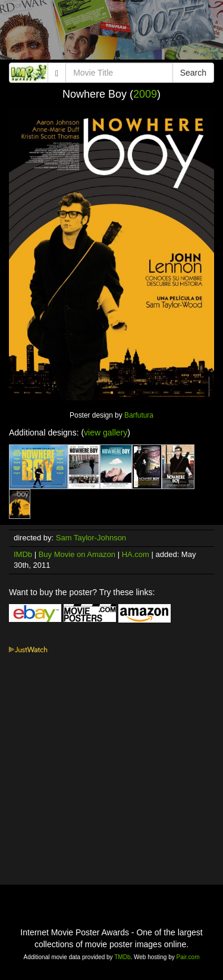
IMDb (23, 554)
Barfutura (139, 415)
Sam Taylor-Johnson (91, 538)
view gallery (106, 433)
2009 (145, 94)
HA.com (136, 554)
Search (193, 73)
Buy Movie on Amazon (77, 554)
